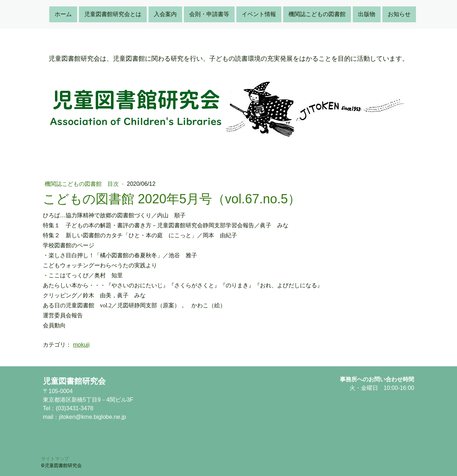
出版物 (367, 14)
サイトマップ (55, 458)
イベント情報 (259, 14)
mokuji (81, 345)
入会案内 (165, 14)
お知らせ (399, 14)
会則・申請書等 (209, 14)
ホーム (63, 14)
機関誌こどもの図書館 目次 (82, 184)
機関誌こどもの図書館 (317, 14)
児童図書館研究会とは (113, 14)
